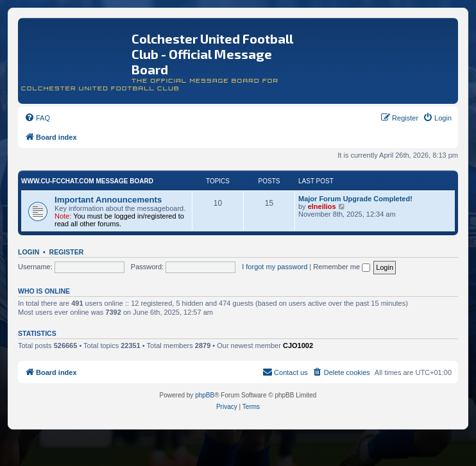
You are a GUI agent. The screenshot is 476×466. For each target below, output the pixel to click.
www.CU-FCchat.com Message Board (87, 181)
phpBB (205, 395)
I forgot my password (275, 267)
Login (29, 252)
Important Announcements (108, 200)
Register (67, 252)
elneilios (322, 206)
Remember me (342, 267)
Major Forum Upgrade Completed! (355, 199)
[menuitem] (37, 118)
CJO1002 (298, 345)
